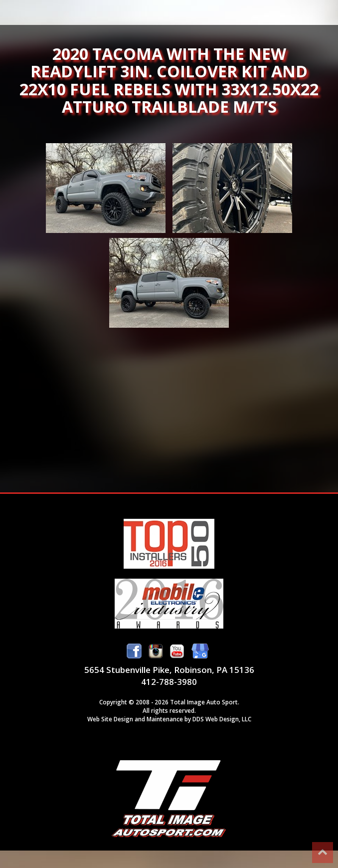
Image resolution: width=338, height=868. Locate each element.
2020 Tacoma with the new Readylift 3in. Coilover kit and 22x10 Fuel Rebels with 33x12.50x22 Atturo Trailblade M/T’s (106, 188)
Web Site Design (110, 719)
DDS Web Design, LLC (222, 719)
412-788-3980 (169, 682)
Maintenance (165, 719)
